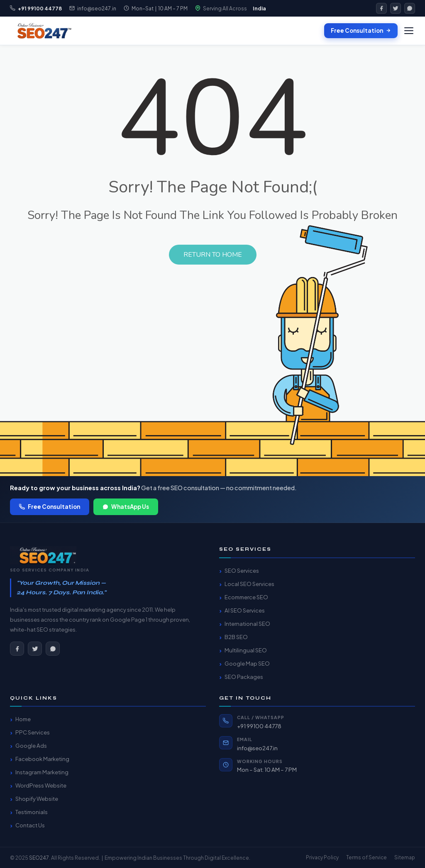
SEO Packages (244, 677)
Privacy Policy (322, 857)
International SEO (247, 624)
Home (23, 719)
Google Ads (31, 745)
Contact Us (30, 825)
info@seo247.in (97, 8)
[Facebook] (381, 8)
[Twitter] (396, 8)
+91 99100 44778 (259, 726)
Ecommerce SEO (246, 597)
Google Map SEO (247, 663)
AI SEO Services (245, 610)
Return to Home (213, 255)
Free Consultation (361, 30)
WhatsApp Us (126, 507)
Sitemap (405, 857)
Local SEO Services (249, 584)
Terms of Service (366, 857)
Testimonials (32, 812)
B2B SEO (236, 637)
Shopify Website (37, 799)
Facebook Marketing (42, 759)
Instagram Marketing (42, 772)
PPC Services (33, 732)
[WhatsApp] (410, 8)
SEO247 (39, 858)
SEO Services (242, 570)
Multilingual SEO (246, 650)
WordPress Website (41, 785)
